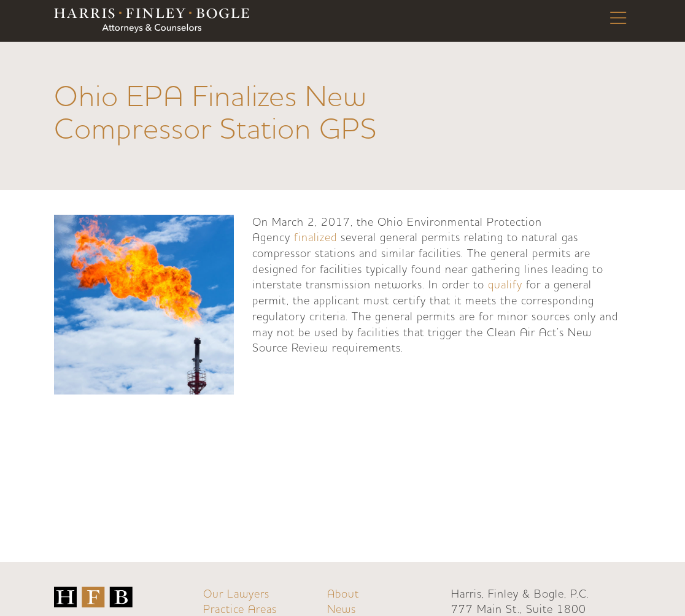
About (343, 594)
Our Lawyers (236, 594)
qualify (505, 285)
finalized (315, 238)
